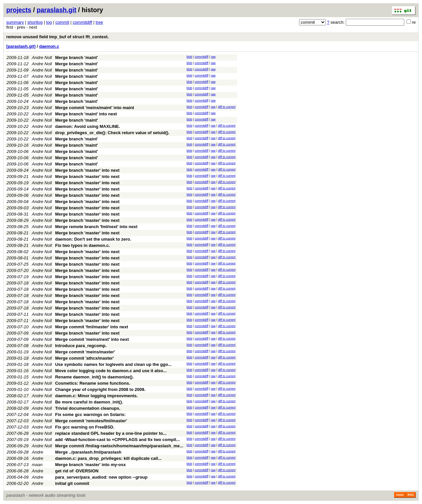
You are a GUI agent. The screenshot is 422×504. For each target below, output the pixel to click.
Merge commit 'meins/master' (85, 352)
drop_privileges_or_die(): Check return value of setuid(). (112, 133)
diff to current (227, 107)
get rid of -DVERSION (77, 471)
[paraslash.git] (21, 46)
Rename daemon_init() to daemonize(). (94, 377)
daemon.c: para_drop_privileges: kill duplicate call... (108, 458)
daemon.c (49, 46)
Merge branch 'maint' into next (86, 114)
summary (15, 22)
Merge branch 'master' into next (87, 170)
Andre (38, 452)
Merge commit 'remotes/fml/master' (91, 421)
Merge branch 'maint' (76, 58)
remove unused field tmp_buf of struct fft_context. (58, 37)
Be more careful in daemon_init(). (89, 402)
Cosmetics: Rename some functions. (93, 383)
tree (99, 22)
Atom (400, 495)
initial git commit (72, 483)
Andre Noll (42, 58)
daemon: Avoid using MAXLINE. (88, 126)
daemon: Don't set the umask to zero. (93, 239)
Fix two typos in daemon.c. (82, 245)
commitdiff (82, 22)
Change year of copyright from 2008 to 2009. (100, 389)
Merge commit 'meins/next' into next (92, 339)
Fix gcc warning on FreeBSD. (85, 427)
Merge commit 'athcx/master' (84, 358)
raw (213, 57)
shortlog (35, 22)
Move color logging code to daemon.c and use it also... (111, 371)
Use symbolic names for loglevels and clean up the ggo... (113, 364)
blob (189, 57)
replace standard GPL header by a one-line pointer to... (111, 433)
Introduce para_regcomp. (81, 346)
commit (62, 22)
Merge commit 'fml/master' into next (91, 327)
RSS (411, 495)
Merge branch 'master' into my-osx (90, 465)
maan (37, 465)
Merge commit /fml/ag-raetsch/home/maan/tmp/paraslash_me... (119, 446)
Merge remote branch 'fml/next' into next (96, 227)
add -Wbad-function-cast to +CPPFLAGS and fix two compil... (117, 440)
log (49, 22)
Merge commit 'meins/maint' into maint (95, 108)
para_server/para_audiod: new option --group (101, 477)
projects (19, 10)
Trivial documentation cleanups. (88, 408)
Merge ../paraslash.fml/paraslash (88, 452)
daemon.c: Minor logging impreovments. (96, 396)
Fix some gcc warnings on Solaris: (90, 415)
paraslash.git (56, 10)
